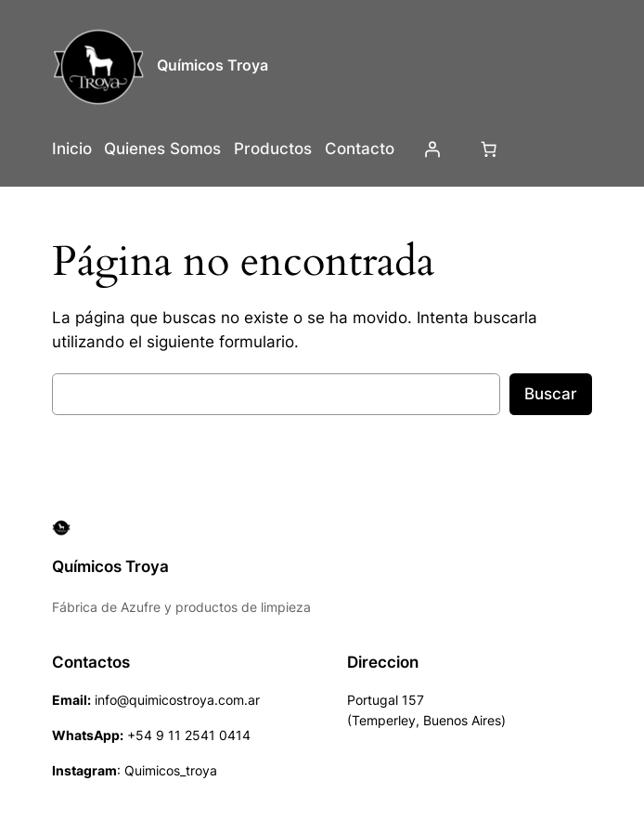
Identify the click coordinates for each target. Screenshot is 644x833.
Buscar (551, 394)
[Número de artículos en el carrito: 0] (488, 149)
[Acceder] (431, 149)
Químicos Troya (213, 65)
